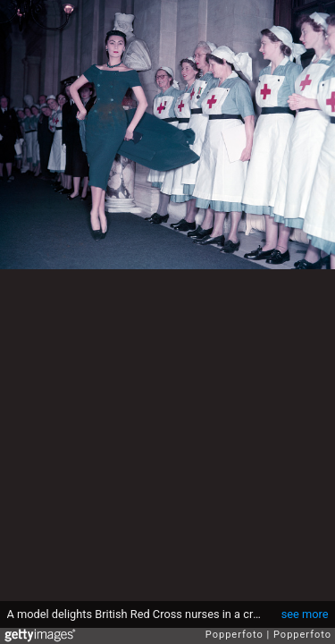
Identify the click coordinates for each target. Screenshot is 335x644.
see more (305, 614)
